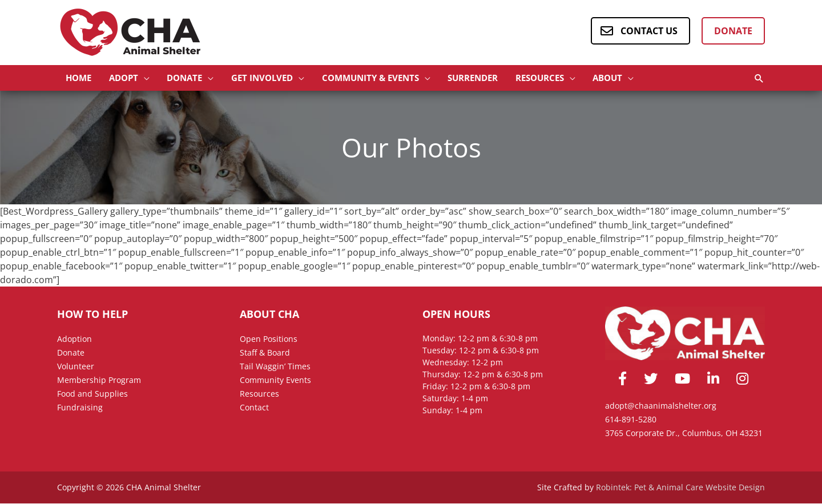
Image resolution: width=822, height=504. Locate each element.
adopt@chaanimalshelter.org (661, 406)
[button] (134, 78)
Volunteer (76, 367)
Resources (259, 394)
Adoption (74, 339)
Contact (254, 408)
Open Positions (269, 339)
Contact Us (649, 31)
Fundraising (80, 408)
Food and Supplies (92, 394)
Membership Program (99, 380)
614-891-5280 (631, 420)
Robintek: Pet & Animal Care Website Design (680, 488)
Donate (733, 31)
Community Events (275, 380)
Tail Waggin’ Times (275, 367)
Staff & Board (265, 353)
